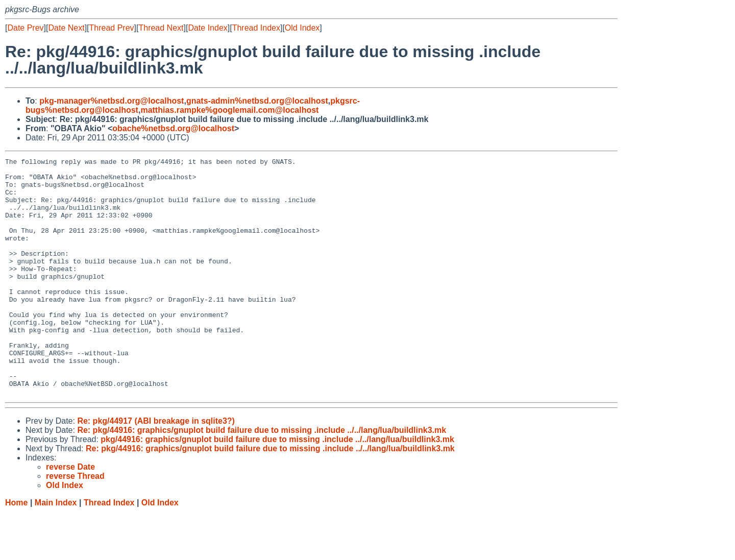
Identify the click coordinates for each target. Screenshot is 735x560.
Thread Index (256, 28)
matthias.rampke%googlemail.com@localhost (229, 110)
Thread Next (161, 28)
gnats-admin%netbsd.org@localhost (257, 101)
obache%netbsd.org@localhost (173, 128)
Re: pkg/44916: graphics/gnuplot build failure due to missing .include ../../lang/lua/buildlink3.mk (262, 478)
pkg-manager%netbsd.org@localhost (112, 101)
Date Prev (25, 28)
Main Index (56, 550)
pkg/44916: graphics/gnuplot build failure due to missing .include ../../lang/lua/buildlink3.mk (277, 487)
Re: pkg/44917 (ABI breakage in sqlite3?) (156, 468)
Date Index (207, 28)
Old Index (302, 28)
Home (16, 550)
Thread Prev (112, 28)
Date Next (66, 28)
